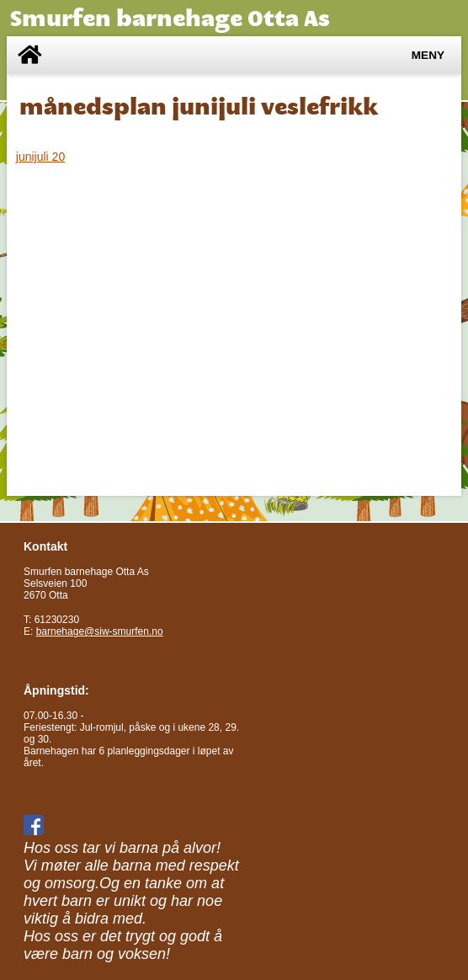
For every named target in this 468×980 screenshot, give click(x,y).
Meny (428, 55)
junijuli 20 (40, 157)
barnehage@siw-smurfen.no (100, 631)
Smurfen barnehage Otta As (170, 18)
